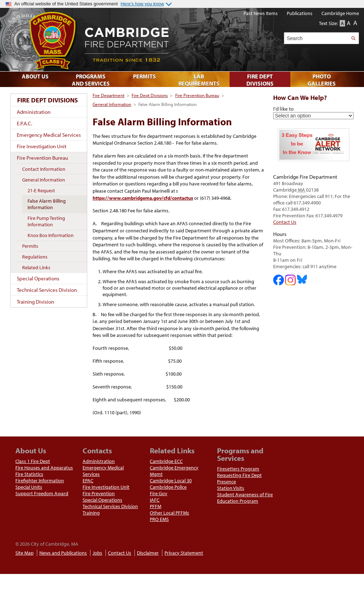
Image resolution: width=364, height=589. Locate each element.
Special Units (29, 487)
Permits (30, 246)
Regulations (35, 257)
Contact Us (285, 222)
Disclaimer (148, 553)
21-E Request (41, 190)
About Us (35, 76)
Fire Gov (159, 493)
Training (91, 513)
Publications (300, 13)
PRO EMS (159, 519)
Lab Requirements (199, 80)
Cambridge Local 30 (171, 481)
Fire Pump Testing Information (46, 221)
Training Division (35, 302)
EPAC (88, 481)
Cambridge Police (168, 487)
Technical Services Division (47, 290)
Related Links (36, 267)
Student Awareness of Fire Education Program (245, 498)
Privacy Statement (184, 553)
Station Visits (231, 488)
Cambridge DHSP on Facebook (279, 280)
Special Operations (38, 278)
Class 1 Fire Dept (33, 461)
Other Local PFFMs (169, 513)
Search (353, 38)
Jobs (97, 553)
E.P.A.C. (24, 123)
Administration (34, 112)
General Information (112, 104)
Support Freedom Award (42, 493)
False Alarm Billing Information (47, 204)
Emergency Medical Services (49, 135)
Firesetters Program (238, 469)
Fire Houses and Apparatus (44, 468)
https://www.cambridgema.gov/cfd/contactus (143, 198)
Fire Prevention (99, 493)
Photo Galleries (322, 80)
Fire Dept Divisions (150, 95)
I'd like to (283, 108)
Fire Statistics (29, 474)
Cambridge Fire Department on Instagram (290, 280)
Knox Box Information (51, 235)
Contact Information (44, 169)
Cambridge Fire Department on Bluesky (302, 279)
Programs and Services (91, 80)
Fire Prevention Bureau (197, 95)
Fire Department (109, 95)
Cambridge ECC (166, 461)
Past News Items (261, 13)
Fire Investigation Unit (42, 146)
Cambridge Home (340, 13)
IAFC (155, 500)
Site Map (24, 553)
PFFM (156, 506)
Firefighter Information (40, 481)
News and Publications (63, 553)
